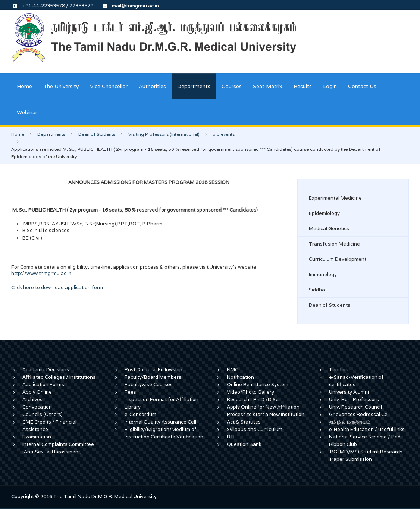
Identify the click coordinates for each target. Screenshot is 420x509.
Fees (130, 392)
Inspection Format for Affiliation (162, 399)
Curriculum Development (338, 259)
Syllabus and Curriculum (255, 429)
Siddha (317, 290)
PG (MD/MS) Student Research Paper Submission (366, 455)
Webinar (27, 112)
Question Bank (244, 444)
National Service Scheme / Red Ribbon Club (365, 441)
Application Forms (43, 385)
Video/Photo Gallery (250, 392)
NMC (233, 370)
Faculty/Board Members (153, 377)
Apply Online (37, 392)
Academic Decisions (46, 370)
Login (330, 86)
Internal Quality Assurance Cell (160, 422)
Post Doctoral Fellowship (153, 370)
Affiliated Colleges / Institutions (59, 377)
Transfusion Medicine (334, 244)
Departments (194, 86)
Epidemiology (324, 213)
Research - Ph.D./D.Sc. (253, 399)
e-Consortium (140, 414)
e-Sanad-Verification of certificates (356, 381)
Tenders (339, 370)
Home (24, 86)
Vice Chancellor (109, 86)
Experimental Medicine (335, 198)
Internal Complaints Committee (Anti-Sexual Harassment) (58, 448)
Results (303, 86)
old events (224, 134)
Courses (232, 86)
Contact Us (362, 86)
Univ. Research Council (355, 407)
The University (61, 86)
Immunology (323, 274)
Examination (37, 437)
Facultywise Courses (149, 385)
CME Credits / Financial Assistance (49, 426)
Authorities (152, 86)
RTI (231, 437)
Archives (32, 399)
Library (133, 407)
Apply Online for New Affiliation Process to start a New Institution (266, 411)
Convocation (37, 407)
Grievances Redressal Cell (359, 414)
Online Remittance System (258, 385)
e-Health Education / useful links (367, 429)
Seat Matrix (268, 86)
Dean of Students (97, 134)
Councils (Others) (43, 414)
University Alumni (349, 392)
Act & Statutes (244, 422)
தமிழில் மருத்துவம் (350, 422)
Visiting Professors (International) (164, 134)
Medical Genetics (329, 229)
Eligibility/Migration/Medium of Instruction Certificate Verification (164, 433)
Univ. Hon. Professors (354, 399)
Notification (240, 377)
